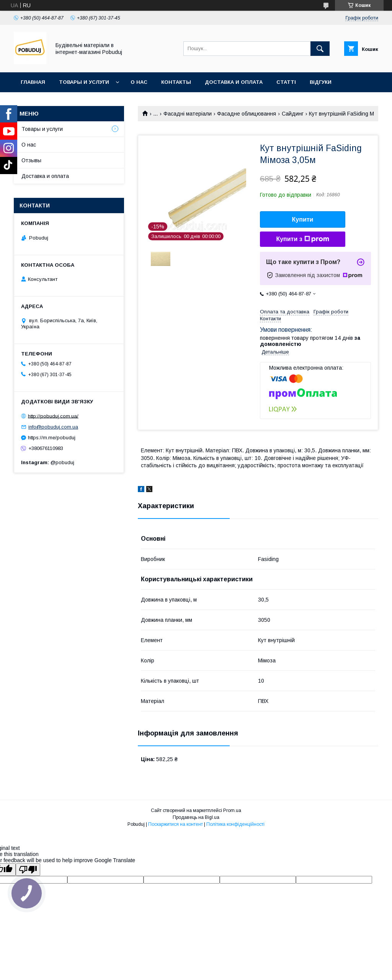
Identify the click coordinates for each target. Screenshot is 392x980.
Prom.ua (232, 810)
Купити (303, 219)
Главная (33, 82)
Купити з (302, 239)
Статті (286, 82)
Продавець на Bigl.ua (196, 817)
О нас (139, 82)
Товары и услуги (84, 82)
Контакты (176, 82)
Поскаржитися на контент (176, 824)
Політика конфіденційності (235, 824)
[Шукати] (320, 49)
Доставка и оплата (234, 82)
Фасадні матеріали (188, 114)
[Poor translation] (28, 870)
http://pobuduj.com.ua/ (53, 416)
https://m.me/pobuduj (52, 438)
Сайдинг (293, 114)
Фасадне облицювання (247, 114)
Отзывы (31, 160)
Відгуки (321, 82)
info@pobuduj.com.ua (53, 427)
